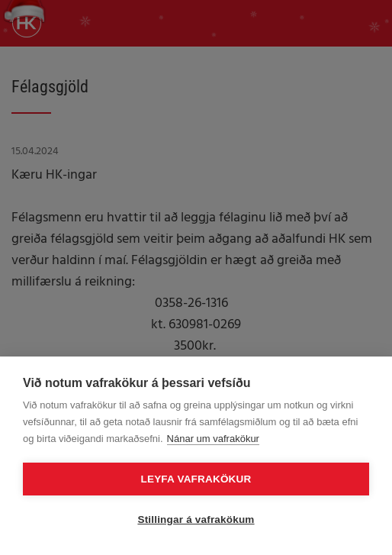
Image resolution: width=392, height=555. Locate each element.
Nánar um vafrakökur (213, 439)
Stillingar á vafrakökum (196, 520)
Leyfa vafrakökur (196, 479)
